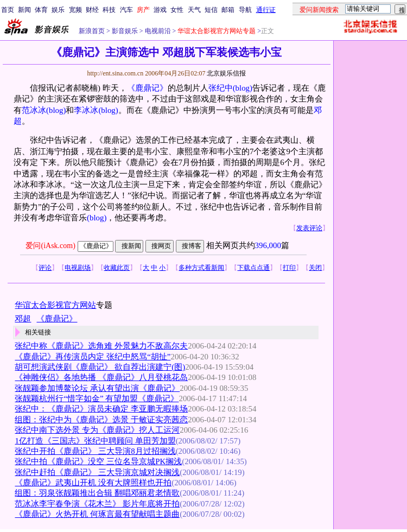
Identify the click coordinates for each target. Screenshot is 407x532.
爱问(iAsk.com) (50, 246)
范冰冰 (34, 110)
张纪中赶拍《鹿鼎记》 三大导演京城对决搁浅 (97, 472)
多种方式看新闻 (201, 268)
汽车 (126, 10)
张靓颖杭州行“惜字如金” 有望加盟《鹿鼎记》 (97, 398)
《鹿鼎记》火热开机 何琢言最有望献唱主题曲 (97, 514)
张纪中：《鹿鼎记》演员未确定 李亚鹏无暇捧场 (101, 409)
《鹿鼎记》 (147, 88)
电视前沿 (157, 31)
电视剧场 (78, 268)
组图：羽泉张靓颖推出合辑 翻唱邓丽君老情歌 (97, 493)
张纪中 (221, 88)
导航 (245, 10)
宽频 (75, 10)
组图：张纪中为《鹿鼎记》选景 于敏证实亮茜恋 (101, 420)
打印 (289, 268)
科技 (109, 10)
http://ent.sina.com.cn (116, 73)
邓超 (23, 319)
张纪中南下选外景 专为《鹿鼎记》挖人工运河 (97, 430)
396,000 (268, 245)
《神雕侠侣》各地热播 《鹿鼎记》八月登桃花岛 (101, 377)
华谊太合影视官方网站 (55, 305)
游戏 (160, 10)
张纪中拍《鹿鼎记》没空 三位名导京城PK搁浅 (98, 461)
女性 (177, 10)
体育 (41, 10)
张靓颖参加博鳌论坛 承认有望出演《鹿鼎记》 (97, 388)
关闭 (315, 268)
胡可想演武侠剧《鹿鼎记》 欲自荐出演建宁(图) (100, 367)
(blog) (243, 88)
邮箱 (228, 10)
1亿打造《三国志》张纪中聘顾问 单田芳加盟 (95, 441)
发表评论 (309, 228)
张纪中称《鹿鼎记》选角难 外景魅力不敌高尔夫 (101, 346)
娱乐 (58, 10)
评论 (45, 268)
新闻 (24, 10)
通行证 (266, 10)
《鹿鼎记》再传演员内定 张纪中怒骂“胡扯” (93, 357)
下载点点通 (253, 268)
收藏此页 (117, 268)
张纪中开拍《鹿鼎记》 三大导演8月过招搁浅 (95, 451)
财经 (92, 10)
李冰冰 (86, 110)
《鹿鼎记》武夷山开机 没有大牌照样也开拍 (93, 483)
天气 (194, 10)
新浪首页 (92, 31)
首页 (8, 10)
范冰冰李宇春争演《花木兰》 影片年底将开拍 (97, 504)
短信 (211, 10)
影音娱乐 (125, 31)
